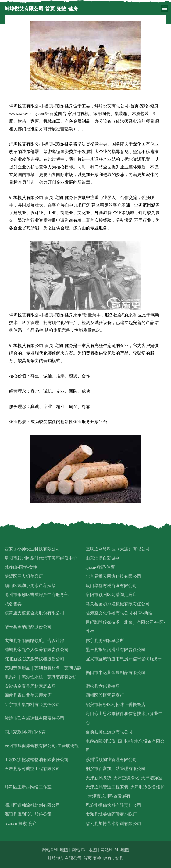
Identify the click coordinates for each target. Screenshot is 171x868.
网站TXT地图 (84, 850)
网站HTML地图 (115, 850)
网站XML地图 (55, 850)
